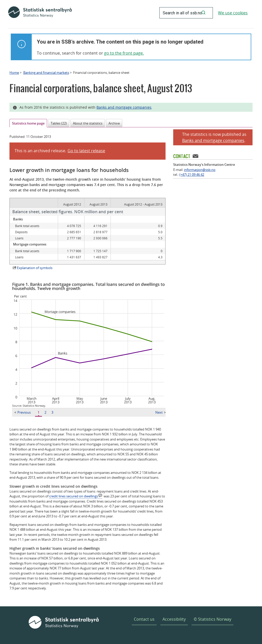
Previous (23, 412)
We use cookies (233, 13)
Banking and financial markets (46, 73)
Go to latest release (86, 151)
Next (161, 412)
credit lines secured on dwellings (74, 496)
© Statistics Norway (212, 619)
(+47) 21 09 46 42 (192, 175)
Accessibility (174, 619)
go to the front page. (124, 53)
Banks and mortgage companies (124, 107)
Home (14, 73)
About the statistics (88, 123)
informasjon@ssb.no (200, 170)
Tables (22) (59, 123)
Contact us (144, 619)
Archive (114, 123)
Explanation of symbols (35, 268)
